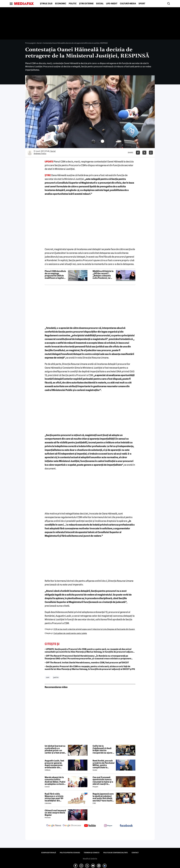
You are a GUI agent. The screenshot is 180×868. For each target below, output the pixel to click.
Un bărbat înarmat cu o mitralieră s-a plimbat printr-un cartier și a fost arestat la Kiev (56, 749)
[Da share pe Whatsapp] (151, 153)
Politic (73, 4)
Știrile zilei (46, 4)
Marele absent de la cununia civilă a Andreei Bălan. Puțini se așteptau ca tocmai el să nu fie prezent (55, 781)
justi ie (56, 677)
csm (48, 677)
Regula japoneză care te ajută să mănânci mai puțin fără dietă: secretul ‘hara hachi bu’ (103, 797)
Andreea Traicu (40, 153)
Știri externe (86, 4)
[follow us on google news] (54, 826)
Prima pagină (30, 43)
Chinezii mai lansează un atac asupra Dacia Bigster (55, 813)
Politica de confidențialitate (116, 853)
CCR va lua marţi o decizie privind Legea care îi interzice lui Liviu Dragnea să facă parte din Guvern (94, 629)
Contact (135, 853)
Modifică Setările (90, 859)
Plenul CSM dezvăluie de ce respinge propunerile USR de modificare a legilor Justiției (55, 275)
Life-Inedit (112, 4)
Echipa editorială (49, 853)
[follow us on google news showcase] (72, 826)
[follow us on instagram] (108, 826)
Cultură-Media (128, 4)
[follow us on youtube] (90, 826)
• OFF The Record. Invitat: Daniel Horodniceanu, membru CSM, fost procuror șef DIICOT (87, 663)
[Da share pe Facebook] (138, 153)
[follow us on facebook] (126, 826)
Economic (61, 4)
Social (100, 4)
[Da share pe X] (144, 153)
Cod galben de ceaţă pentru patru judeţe (70, 633)
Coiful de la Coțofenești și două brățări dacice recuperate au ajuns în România (104, 749)
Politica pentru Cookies (70, 853)
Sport (142, 4)
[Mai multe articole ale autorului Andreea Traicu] (30, 153)
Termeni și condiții (92, 853)
